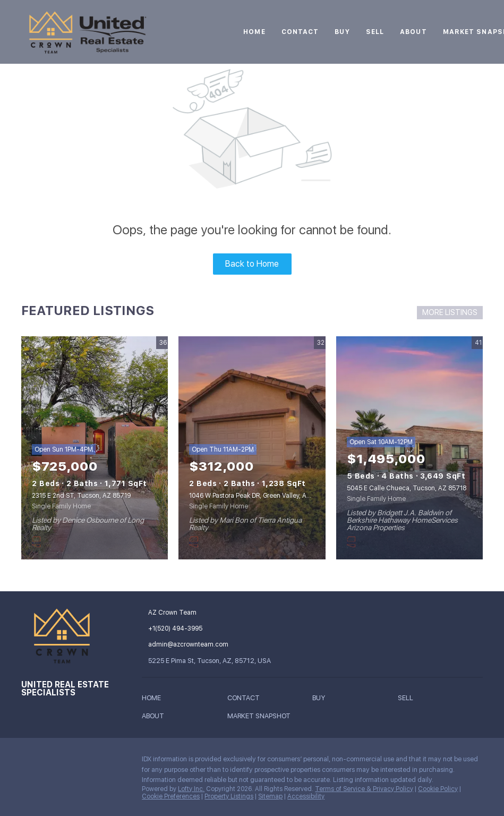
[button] (154, 700)
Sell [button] (375, 32)
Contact (300, 32)
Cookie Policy (438, 789)
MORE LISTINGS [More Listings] (450, 312)
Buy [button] (342, 32)
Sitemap (270, 796)
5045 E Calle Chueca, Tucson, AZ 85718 (407, 488)
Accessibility (306, 796)
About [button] (413, 32)
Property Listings (229, 796)
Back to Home (252, 264)
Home (254, 32)
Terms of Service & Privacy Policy (364, 789)
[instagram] (29, 762)
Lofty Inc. (191, 789)
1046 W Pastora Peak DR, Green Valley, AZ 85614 (260, 496)
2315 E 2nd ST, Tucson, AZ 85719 (81, 496)
